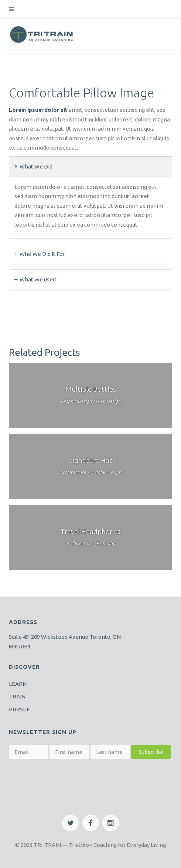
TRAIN (17, 696)
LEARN (18, 684)
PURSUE (19, 709)
